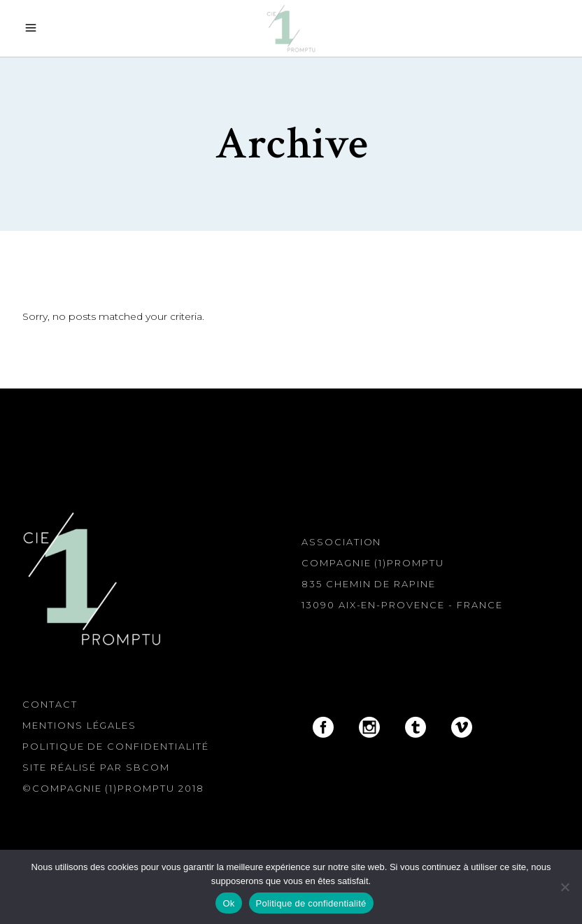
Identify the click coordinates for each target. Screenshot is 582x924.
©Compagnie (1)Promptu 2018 (113, 788)
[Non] (565, 887)
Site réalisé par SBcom (96, 767)
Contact (50, 704)
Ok (228, 903)
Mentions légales (79, 725)
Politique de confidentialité (116, 746)
